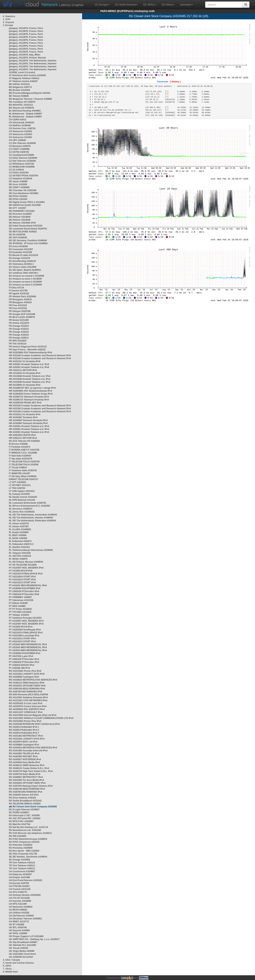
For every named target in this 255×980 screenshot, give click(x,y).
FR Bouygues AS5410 (20, 299)
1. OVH (7, 19)
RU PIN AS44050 (18, 836)
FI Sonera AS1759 (18, 291)
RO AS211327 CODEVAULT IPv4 (26, 712)
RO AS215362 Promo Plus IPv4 (25, 721)
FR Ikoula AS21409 (19, 320)
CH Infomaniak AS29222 (21, 123)
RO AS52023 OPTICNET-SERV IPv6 (27, 686)
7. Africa (7, 969)
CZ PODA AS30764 (19, 173)
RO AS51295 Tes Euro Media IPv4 (26, 780)
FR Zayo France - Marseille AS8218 (27, 350)
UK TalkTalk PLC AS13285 (22, 945)
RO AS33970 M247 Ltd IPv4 (23, 742)
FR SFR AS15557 (18, 341)
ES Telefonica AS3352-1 (21, 264)
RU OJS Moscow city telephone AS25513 (30, 833)
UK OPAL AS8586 (18, 933)
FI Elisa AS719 (16, 288)
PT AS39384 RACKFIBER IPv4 (25, 653)
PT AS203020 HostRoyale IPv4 (25, 630)
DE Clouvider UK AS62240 (23, 190)
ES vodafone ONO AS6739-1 (24, 273)
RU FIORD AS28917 (19, 812)
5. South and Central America (18, 963)
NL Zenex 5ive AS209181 (22, 512)
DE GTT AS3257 (18, 208)
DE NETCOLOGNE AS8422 (23, 232)
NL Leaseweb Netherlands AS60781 (27, 503)
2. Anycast (8, 22)
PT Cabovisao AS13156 (21, 600)
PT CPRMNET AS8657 (20, 597)
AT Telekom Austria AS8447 (23, 81)
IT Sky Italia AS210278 (20, 459)
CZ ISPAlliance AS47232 (21, 164)
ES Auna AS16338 (18, 246)
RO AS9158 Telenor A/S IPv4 (24, 795)
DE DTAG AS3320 (18, 196)
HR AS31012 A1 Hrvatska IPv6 (25, 361)
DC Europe (102, 5)
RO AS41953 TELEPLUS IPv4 (24, 754)
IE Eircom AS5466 (18, 444)
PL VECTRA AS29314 (20, 556)
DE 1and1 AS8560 (18, 182)
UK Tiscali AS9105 (18, 948)
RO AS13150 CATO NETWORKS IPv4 (28, 700)
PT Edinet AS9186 (18, 603)
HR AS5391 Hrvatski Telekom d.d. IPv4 (29, 426)
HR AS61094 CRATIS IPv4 (22, 435)
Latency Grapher (63, 5)
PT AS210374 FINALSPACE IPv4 (26, 633)
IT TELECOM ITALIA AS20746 (24, 462)
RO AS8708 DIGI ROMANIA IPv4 (26, 792)
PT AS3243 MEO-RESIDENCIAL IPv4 (28, 644)
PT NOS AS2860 (17, 606)
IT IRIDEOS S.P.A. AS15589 (23, 453)
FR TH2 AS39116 (18, 344)
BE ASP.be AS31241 (19, 84)
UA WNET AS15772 (19, 922)
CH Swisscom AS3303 (20, 131)
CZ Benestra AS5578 (20, 146)
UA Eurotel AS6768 (19, 883)
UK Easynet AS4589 (19, 930)
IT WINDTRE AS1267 (20, 473)
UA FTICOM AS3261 (19, 886)
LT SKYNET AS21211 (20, 485)
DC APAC (150, 5)
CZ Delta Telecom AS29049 (23, 158)
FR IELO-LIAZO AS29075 (22, 317)
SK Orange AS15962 (19, 860)
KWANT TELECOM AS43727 (24, 479)
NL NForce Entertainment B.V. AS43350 (29, 506)
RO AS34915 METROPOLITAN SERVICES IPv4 (33, 748)
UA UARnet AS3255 (19, 913)
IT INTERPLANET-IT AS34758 (24, 450)
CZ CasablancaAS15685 (21, 155)
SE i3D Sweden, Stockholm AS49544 (28, 857)
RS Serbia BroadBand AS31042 (25, 801)
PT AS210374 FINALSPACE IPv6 (26, 574)
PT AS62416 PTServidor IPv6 (24, 591)
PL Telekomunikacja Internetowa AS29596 (31, 550)
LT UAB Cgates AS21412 (22, 491)
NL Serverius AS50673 (21, 509)
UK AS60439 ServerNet (21, 957)
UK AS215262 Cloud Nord (22, 954)
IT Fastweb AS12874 (19, 447)
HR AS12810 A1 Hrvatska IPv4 (25, 373)
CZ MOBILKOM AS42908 (22, 167)
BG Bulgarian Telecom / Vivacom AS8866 (30, 99)
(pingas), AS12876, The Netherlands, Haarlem (33, 61)
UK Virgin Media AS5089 (22, 951)
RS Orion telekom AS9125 (22, 798)
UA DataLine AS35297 (20, 874)
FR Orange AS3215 (19, 326)
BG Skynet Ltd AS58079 (21, 108)
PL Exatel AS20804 (19, 532)
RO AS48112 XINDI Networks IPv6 (27, 683)
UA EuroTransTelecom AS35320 (25, 880)
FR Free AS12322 (18, 305)
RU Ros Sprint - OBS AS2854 (24, 851)
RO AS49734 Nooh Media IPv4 (25, 774)
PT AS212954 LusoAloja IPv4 (24, 636)
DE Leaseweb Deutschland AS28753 (28, 229)
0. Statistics (9, 16)
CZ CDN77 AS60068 (19, 149)
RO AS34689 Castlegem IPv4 (24, 745)
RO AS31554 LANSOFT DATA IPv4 (27, 739)
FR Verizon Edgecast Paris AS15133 (28, 347)
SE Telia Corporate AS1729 (23, 854)
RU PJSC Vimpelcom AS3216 (24, 842)
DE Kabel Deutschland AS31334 (26, 226)
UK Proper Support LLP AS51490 (26, 936)
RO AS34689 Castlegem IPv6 (24, 677)
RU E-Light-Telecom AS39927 (24, 810)
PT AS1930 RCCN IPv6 (21, 571)
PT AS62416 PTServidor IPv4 (24, 659)
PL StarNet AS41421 (19, 547)
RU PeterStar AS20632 (21, 845)
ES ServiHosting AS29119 (22, 261)
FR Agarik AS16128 (19, 294)
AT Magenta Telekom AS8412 (24, 78)
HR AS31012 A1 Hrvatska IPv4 (25, 414)
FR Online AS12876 (19, 323)
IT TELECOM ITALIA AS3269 (24, 465)
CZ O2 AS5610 (16, 170)
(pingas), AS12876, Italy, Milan (25, 55)
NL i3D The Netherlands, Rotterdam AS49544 (32, 521)
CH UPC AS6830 (17, 140)
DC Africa (168, 5)
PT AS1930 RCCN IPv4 (21, 627)
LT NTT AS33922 (17, 482)
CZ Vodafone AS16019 (20, 179)
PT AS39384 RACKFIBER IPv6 (25, 588)
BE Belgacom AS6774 (20, 87)
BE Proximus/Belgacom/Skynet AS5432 (30, 93)
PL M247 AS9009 (18, 535)
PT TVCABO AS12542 (20, 612)
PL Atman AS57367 (19, 526)
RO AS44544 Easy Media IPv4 (24, 762)
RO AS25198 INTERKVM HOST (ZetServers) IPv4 (34, 724)
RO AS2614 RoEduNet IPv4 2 (24, 730)
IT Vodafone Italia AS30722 (23, 470)
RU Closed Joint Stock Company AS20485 (35, 807)
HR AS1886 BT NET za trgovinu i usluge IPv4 (32, 388)
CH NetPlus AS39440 (20, 125)
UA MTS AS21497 (18, 904)
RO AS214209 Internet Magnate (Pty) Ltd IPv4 (33, 715)
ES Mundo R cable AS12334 (23, 255)
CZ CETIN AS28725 (19, 152)
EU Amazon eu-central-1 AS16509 (26, 276)
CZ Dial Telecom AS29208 (22, 161)
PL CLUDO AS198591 (20, 529)
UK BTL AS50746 (18, 927)
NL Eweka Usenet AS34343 (23, 497)
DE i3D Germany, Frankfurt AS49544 (28, 240)
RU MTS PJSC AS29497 (21, 821)
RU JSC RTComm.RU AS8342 (25, 818)
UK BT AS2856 (17, 925)
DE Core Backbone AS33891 (24, 193)
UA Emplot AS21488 (19, 877)
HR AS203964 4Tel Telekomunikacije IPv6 (30, 353)
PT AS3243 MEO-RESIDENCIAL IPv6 (28, 585)
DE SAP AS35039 (18, 238)
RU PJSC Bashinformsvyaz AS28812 (28, 839)
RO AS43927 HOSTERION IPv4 (25, 759)
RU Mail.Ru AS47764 (20, 824)
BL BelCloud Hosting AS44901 (25, 111)
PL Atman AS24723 (19, 524)
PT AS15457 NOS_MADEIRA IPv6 (26, 568)
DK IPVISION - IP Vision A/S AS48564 (28, 243)
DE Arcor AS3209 (18, 184)
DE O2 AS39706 (17, 235)
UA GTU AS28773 (18, 892)
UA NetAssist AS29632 (21, 907)
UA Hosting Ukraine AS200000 (25, 895)
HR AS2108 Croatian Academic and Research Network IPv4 (40, 406)
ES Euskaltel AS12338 (20, 252)
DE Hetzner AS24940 (20, 217)
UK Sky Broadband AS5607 (23, 942)
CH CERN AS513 (18, 120)
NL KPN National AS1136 (22, 500)
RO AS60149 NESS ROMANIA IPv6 (27, 689)
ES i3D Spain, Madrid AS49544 (25, 270)
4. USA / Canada (11, 960)
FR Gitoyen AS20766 (20, 311)
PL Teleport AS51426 (20, 553)
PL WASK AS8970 (18, 559)
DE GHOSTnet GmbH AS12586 (25, 205)
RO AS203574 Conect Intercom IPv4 (28, 706)
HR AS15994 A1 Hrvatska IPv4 (25, 385)
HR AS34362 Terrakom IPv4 (23, 417)
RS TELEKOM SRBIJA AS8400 (25, 804)
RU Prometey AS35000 (21, 848)
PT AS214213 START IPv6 (22, 580)
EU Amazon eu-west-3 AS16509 (25, 285)
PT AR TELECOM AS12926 (23, 565)
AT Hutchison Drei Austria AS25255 (27, 75)
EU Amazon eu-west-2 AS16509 (25, 282)
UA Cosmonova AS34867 (22, 871)
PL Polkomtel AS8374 (20, 541)
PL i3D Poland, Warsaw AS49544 (26, 562)
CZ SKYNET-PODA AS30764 (24, 176)
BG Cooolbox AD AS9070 (22, 102)
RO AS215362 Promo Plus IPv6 (25, 671)
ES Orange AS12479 (19, 258)
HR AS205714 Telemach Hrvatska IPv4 (29, 397)
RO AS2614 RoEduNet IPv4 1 (24, 727)
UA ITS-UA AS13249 (19, 898)
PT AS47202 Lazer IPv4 (21, 656)
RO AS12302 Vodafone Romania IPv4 (28, 697)
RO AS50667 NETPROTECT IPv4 (26, 777)
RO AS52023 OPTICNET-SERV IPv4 (27, 783)
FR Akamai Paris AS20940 (22, 297)
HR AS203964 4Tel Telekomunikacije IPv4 (30, 391)
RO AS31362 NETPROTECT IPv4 (26, 736)
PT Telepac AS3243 (19, 615)
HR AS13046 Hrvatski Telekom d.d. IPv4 (30, 376)
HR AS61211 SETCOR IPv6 (23, 370)
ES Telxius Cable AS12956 (23, 267)
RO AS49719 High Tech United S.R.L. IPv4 (31, 771)
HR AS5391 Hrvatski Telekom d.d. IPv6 (29, 364)
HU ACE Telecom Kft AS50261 (25, 441)
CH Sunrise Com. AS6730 (22, 128)
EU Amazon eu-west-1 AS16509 (25, 279)
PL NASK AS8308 (18, 538)
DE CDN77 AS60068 (19, 187)
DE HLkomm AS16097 (20, 214)
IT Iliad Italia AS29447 (20, 456)
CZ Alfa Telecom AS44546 (22, 143)
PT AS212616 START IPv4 (22, 577)
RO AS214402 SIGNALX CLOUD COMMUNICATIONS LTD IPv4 (41, 718)
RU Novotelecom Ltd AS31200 (25, 830)
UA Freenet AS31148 (20, 889)
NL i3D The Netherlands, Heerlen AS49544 (31, 518)
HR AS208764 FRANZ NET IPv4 (25, 403)
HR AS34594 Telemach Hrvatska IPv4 (28, 420)
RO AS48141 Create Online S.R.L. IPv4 (29, 768)
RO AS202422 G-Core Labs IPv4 (26, 703)
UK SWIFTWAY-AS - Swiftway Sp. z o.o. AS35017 (34, 939)
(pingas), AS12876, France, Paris (26, 28)
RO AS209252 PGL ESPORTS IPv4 (27, 709)
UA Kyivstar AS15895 (20, 901)
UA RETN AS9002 (18, 910)
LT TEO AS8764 (17, 488)
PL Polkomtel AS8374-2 (21, 544)
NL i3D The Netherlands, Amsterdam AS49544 (33, 515)
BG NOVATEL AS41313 (21, 105)
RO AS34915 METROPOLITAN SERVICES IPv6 (33, 680)
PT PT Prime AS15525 (20, 609)
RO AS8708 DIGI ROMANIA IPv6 (26, 692)
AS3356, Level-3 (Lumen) (22, 72)
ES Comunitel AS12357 (21, 249)
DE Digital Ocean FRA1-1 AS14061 (27, 202)
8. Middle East (10, 972)
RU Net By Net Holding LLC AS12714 (28, 827)
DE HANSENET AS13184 (22, 211)
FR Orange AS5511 (19, 338)
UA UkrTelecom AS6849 (21, 916)
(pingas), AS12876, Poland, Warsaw (27, 58)
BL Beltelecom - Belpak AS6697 (25, 114)
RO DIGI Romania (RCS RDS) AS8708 (28, 695)
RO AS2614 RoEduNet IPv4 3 (24, 733)
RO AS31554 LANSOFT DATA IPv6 (27, 674)
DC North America (126, 5)
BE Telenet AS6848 (19, 96)
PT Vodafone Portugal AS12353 (25, 618)
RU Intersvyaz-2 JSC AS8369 (24, 815)
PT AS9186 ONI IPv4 (19, 668)
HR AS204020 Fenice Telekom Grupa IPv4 (31, 394)
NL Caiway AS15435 (19, 494)
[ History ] (175, 82)
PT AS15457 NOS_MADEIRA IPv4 (26, 621)
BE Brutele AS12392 (19, 90)
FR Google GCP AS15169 (22, 314)
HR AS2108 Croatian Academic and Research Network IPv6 (40, 355)
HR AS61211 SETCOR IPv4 (23, 438)
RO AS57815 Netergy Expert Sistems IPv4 (31, 786)
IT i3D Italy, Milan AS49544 (23, 476)
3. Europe (8, 25)
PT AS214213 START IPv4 (22, 639)
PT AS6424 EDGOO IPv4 (22, 665)
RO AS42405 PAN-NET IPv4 (23, 756)
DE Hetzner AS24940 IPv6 (22, 223)
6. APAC (7, 966)
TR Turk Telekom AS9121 (22, 863)
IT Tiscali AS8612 (18, 468)
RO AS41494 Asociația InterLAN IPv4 (28, 751)
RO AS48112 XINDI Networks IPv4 (27, 765)
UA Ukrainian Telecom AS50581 (25, 919)
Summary (186, 5)
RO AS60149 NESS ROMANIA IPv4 (27, 789)
